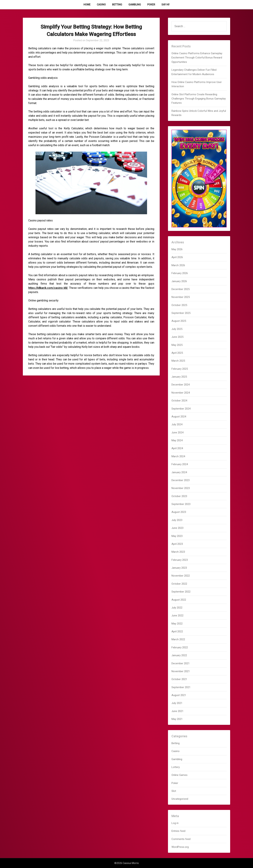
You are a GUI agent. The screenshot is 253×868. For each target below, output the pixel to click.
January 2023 (179, 568)
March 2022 (178, 639)
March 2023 (178, 552)
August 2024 (179, 417)
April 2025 (177, 353)
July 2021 (177, 703)
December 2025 (181, 289)
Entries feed (178, 831)
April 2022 (177, 631)
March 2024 (178, 456)
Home (87, 5)
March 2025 (178, 361)
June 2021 (177, 711)
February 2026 (180, 273)
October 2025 (179, 305)
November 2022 (181, 576)
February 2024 (180, 464)
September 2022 (181, 592)
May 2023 (177, 536)
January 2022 (179, 655)
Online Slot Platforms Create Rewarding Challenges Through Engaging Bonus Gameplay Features (199, 99)
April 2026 (177, 257)
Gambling (135, 5)
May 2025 (177, 345)
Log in (175, 823)
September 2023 (181, 504)
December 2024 (181, 385)
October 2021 (179, 679)
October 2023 (179, 496)
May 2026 (177, 249)
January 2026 (179, 281)
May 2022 (177, 624)
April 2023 (177, 544)
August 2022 (179, 600)
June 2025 (177, 337)
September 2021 (181, 687)
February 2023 (180, 560)
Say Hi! (166, 5)
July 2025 (177, 329)
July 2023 (177, 520)
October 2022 (179, 584)
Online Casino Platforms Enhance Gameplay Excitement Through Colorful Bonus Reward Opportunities (197, 58)
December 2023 (181, 480)
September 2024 (181, 409)
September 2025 (181, 313)
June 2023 (177, 528)
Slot (174, 791)
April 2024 (177, 448)
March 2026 (178, 265)
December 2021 (181, 663)
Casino (101, 5)
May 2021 (177, 719)
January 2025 (179, 377)
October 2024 (179, 401)
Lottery (176, 767)
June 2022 (177, 616)
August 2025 (179, 321)
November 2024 (181, 393)
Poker (151, 5)
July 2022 (177, 608)
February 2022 (180, 647)
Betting (117, 5)
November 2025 (181, 297)
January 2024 (179, 472)
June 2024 (177, 433)
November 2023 (181, 488)
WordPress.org (180, 847)
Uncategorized (180, 799)
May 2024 (177, 440)
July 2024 (177, 424)
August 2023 (179, 512)
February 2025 (180, 369)
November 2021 (181, 671)
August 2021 (179, 695)
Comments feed (181, 839)
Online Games (179, 775)
